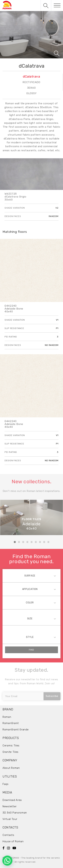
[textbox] (32, 576)
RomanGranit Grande (16, 730)
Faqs (6, 784)
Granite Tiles (10, 752)
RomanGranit (11, 723)
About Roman (11, 768)
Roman (7, 717)
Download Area (12, 800)
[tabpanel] (32, 517)
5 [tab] (32, 542)
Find (32, 650)
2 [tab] (19, 542)
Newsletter (10, 806)
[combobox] (32, 576)
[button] (7, 861)
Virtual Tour (10, 819)
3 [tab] (23, 542)
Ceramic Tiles (11, 746)
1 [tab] (15, 542)
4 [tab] (27, 542)
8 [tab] (44, 542)
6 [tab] (36, 542)
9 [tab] (48, 542)
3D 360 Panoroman (15, 813)
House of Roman (13, 841)
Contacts (8, 835)
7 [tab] (40, 542)
